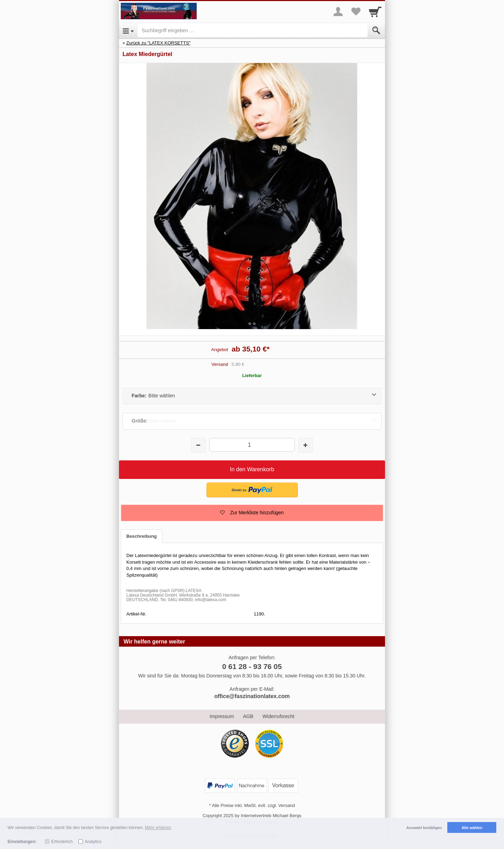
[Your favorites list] (356, 12)
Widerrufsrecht (278, 716)
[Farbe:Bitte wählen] (252, 396)
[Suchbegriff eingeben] (253, 30)
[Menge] (252, 445)
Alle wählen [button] (472, 828)
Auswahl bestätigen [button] (424, 828)
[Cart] (375, 12)
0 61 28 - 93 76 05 (252, 666)
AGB (248, 716)
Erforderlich (62, 842)
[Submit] (376, 30)
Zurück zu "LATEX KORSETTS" (159, 43)
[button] (252, 513)
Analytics (93, 842)
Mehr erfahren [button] (158, 828)
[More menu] (338, 12)
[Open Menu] (128, 30)
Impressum (222, 716)
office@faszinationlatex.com (252, 696)
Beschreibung (142, 536)
